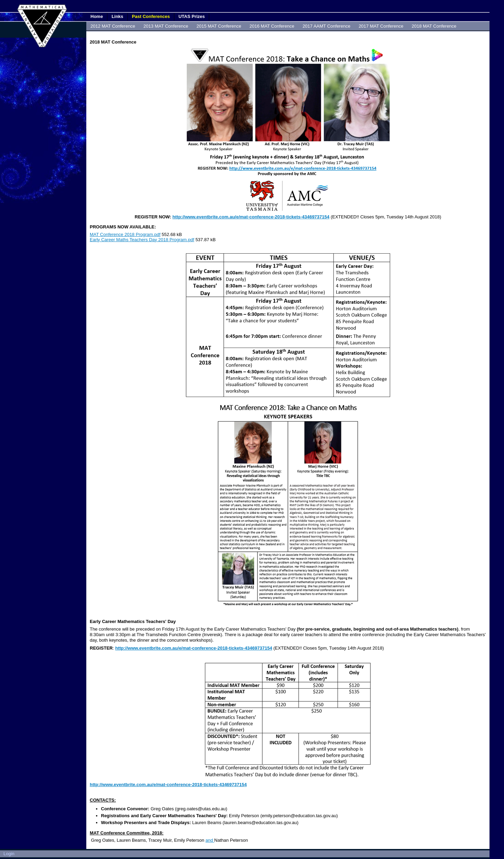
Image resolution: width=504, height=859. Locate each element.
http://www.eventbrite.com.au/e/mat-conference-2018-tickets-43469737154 (251, 217)
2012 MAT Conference (113, 26)
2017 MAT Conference (381, 26)
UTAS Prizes (192, 16)
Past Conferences (151, 16)
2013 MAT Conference (166, 26)
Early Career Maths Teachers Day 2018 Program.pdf (142, 240)
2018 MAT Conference (434, 26)
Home (97, 16)
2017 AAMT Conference (326, 26)
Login (9, 854)
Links (117, 16)
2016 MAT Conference (272, 26)
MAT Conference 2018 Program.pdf (125, 234)
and (210, 840)
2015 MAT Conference (219, 26)
